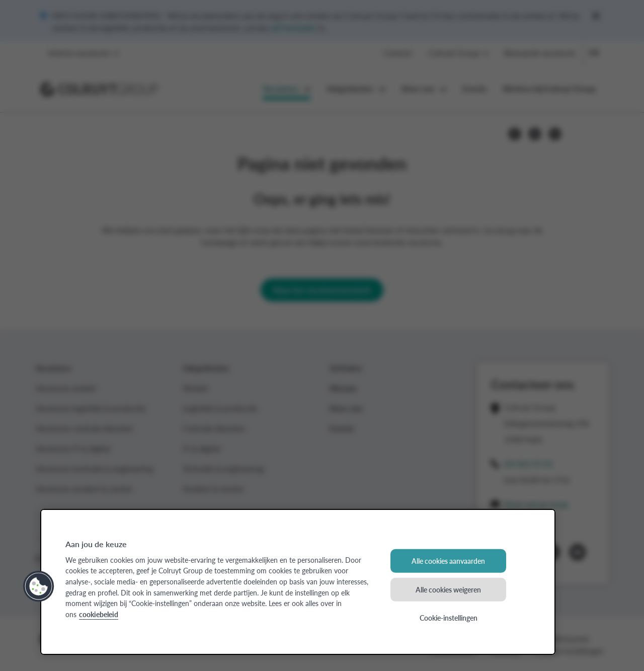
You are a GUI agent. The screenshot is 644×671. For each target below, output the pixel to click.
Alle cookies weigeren (448, 589)
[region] (298, 582)
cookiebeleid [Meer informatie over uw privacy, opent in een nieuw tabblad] (99, 614)
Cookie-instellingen (449, 618)
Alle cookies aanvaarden (448, 561)
